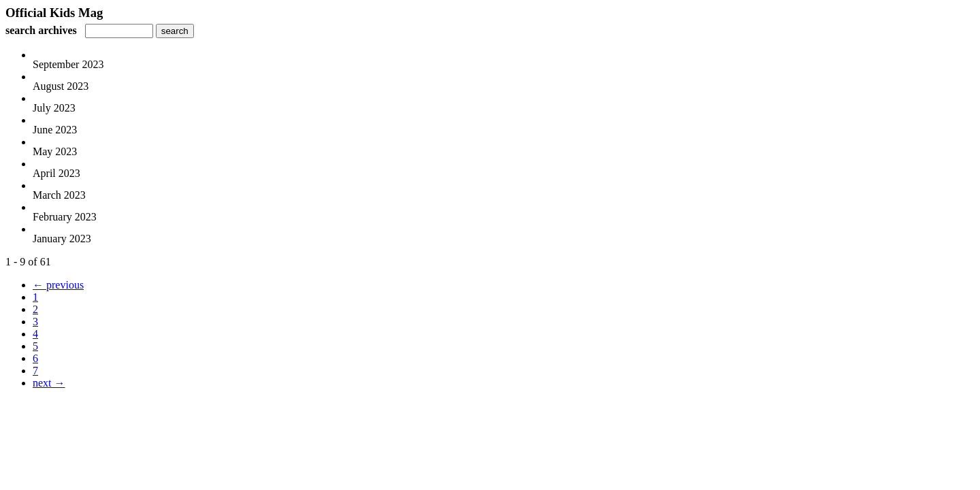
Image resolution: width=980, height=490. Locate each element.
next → (49, 383)
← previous (58, 285)
